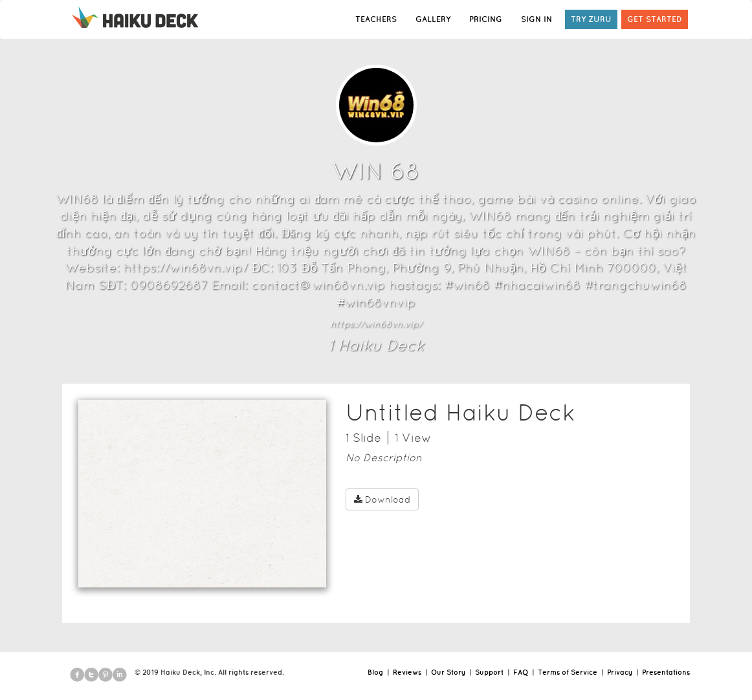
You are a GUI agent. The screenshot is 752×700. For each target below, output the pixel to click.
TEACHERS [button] (376, 19)
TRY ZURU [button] (591, 19)
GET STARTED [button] (655, 19)
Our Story (448, 672)
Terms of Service (568, 672)
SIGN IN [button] (536, 19)
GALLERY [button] (433, 19)
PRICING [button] (486, 19)
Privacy (620, 672)
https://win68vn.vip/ (376, 324)
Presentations (666, 672)
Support (489, 672)
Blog (375, 672)
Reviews (407, 672)
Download (382, 499)
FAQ (521, 672)
